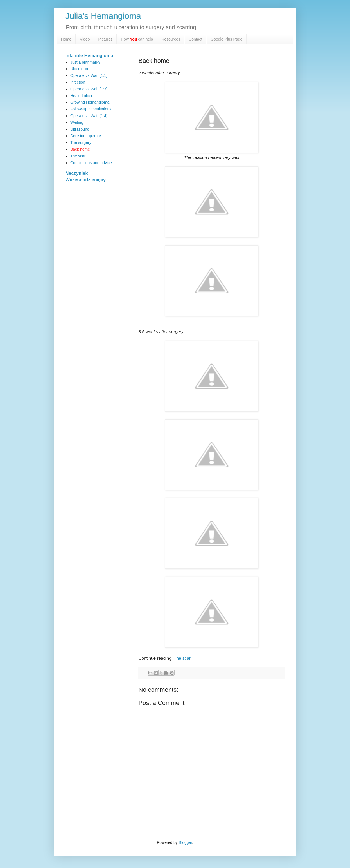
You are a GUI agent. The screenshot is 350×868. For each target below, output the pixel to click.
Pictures (105, 39)
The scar (182, 658)
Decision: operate (86, 136)
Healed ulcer (81, 96)
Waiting (77, 122)
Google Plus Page (226, 39)
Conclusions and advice (91, 163)
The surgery (81, 142)
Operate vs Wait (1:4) (89, 116)
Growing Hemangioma (90, 102)
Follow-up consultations (91, 109)
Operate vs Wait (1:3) (89, 89)
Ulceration (79, 69)
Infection (78, 82)
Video (85, 39)
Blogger (185, 842)
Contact (195, 39)
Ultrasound (80, 129)
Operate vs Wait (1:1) (89, 75)
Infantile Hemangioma (89, 55)
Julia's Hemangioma (103, 16)
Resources (171, 39)
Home (66, 39)
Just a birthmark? (85, 62)
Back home (80, 149)
